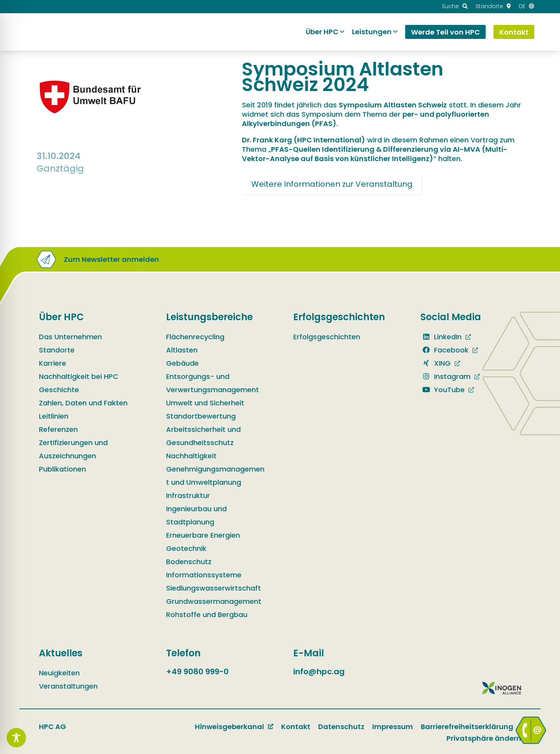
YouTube (443, 390)
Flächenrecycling (195, 337)
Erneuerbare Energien (203, 535)
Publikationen (62, 469)
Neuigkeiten (59, 673)
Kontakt (296, 727)
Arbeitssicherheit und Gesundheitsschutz (203, 436)
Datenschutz (341, 727)
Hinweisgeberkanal (229, 727)
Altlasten (182, 350)
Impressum (393, 727)
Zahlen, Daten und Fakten (83, 403)
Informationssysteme (204, 575)
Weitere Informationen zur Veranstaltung (332, 184)
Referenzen (58, 429)
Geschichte (59, 390)
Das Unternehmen (70, 337)
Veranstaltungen (68, 686)
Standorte (57, 350)
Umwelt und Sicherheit (205, 403)
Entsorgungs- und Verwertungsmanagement (213, 383)
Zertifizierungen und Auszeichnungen (73, 449)
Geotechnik (186, 548)
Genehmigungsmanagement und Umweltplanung (215, 476)
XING (436, 363)
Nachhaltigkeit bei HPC (79, 376)
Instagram (445, 376)
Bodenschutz (189, 562)
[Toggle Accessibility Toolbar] (16, 738)
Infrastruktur (188, 495)
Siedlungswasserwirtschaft (213, 588)
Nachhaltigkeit (191, 456)
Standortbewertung (201, 416)
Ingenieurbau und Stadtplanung (196, 515)
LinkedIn (441, 337)
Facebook (444, 350)
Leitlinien (54, 416)
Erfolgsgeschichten (327, 337)
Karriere (52, 363)
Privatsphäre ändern (484, 738)
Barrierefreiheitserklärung (467, 727)
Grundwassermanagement (214, 601)
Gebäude (182, 363)
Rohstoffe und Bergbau (207, 615)
